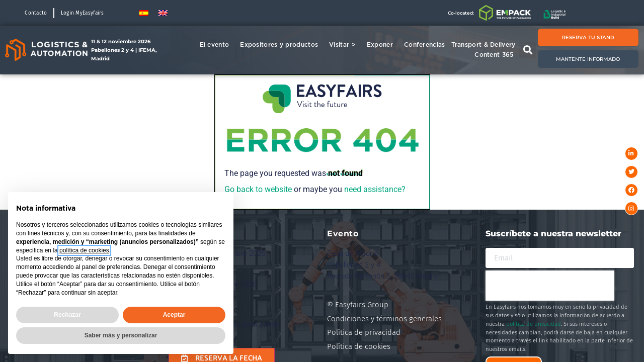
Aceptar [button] (174, 315)
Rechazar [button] (67, 315)
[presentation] (550, 286)
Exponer (382, 45)
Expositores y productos (281, 45)
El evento (217, 45)
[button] (528, 50)
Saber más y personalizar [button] (121, 335)
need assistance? (375, 189)
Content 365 (496, 55)
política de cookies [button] (84, 250)
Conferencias (425, 44)
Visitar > (345, 45)
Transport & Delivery (484, 44)
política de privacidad (534, 324)
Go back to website (258, 189)
